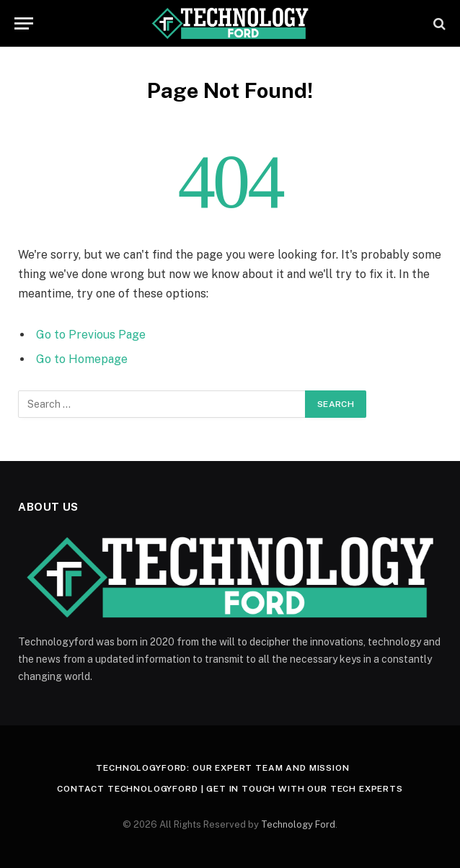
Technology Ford (298, 824)
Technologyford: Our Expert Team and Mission (222, 768)
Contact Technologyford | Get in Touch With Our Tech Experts (230, 789)
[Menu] (24, 23)
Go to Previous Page (91, 335)
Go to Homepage (82, 359)
